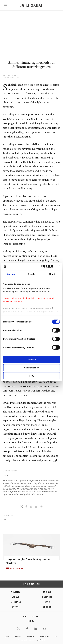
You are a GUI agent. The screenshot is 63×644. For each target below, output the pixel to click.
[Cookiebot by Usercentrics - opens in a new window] (41, 266)
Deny (31, 376)
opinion (6, 519)
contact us (44, 637)
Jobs (7, 637)
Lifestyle (16, 602)
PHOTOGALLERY (17, 568)
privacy (18, 637)
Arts (47, 602)
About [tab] (52, 274)
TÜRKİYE (47, 592)
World (16, 597)
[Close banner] (59, 266)
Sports (16, 607)
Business (47, 597)
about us (30, 637)
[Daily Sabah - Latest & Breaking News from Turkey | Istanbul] (31, 5)
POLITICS (16, 592)
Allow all (31, 360)
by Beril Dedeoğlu (12, 76)
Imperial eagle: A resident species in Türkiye (28, 561)
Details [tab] (32, 274)
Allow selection (31, 368)
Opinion (47, 607)
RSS (56, 637)
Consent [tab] (11, 274)
